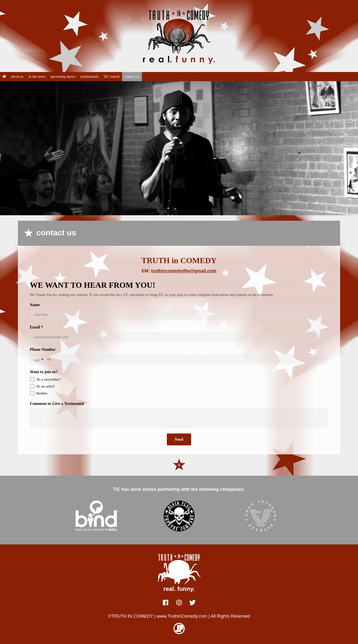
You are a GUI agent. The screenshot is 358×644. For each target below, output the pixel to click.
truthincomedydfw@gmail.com (184, 271)
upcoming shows (63, 76)
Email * (36, 327)
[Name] (179, 315)
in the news (37, 76)
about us (17, 76)
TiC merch (112, 76)
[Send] (179, 439)
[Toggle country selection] (39, 359)
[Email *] (179, 337)
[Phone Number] (186, 359)
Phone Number (43, 349)
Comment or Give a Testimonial (57, 404)
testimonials (90, 76)
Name (35, 305)
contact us (132, 76)
